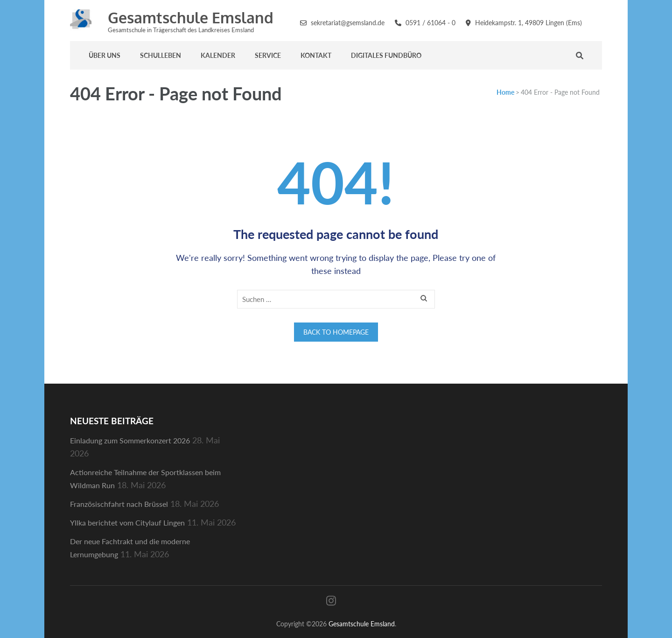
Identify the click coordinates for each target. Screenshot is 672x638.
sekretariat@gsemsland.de (348, 23)
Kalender (218, 55)
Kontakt (316, 55)
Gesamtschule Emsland (191, 18)
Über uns (105, 55)
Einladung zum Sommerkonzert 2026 (130, 440)
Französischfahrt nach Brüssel (119, 504)
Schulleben (161, 55)
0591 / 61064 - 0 (430, 23)
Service (268, 55)
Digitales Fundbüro (386, 55)
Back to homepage (336, 332)
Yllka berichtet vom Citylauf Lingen (127, 522)
